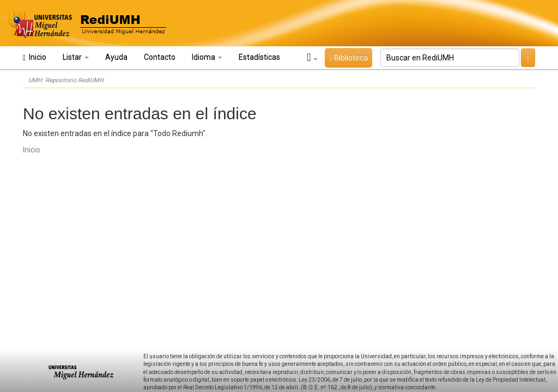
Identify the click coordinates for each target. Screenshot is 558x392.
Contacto (160, 57)
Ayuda (116, 57)
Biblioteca (348, 58)
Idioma (207, 57)
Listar (76, 57)
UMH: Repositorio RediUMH (66, 80)
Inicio (35, 57)
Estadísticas (259, 57)
